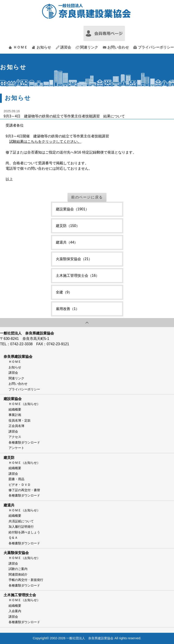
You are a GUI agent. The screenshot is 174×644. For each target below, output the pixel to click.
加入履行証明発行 (21, 527)
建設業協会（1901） (72, 209)
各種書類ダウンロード (24, 442)
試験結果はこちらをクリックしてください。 (45, 142)
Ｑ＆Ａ (13, 538)
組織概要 (15, 409)
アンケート (16, 448)
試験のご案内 (18, 569)
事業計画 (15, 415)
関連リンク (89, 47)
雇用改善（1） (68, 309)
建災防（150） (68, 226)
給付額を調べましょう (24, 532)
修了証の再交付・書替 (24, 490)
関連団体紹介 (18, 574)
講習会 (66, 47)
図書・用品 (16, 479)
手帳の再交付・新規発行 (26, 580)
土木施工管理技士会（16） (78, 276)
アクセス (15, 437)
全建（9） (64, 292)
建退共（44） (67, 242)
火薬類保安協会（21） (74, 259)
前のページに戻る (87, 197)
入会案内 (15, 611)
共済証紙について (21, 521)
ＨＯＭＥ (20, 47)
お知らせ (44, 47)
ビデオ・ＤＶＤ (20, 485)
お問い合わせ (118, 47)
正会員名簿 (16, 426)
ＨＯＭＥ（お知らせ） (24, 404)
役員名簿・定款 (20, 420)
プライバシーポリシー (156, 47)
